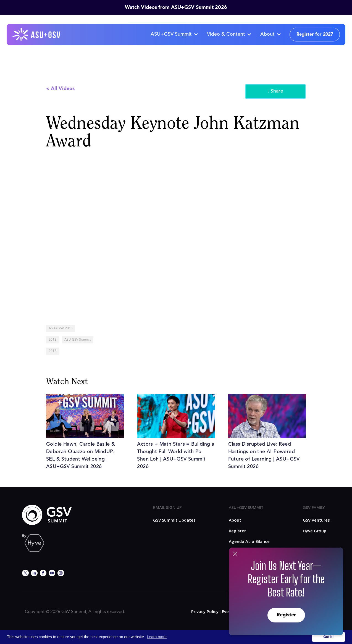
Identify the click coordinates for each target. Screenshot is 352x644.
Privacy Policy (205, 611)
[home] (37, 35)
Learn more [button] (157, 637)
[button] (174, 35)
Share (275, 91)
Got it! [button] (328, 637)
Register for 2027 (315, 35)
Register (286, 615)
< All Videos (60, 89)
